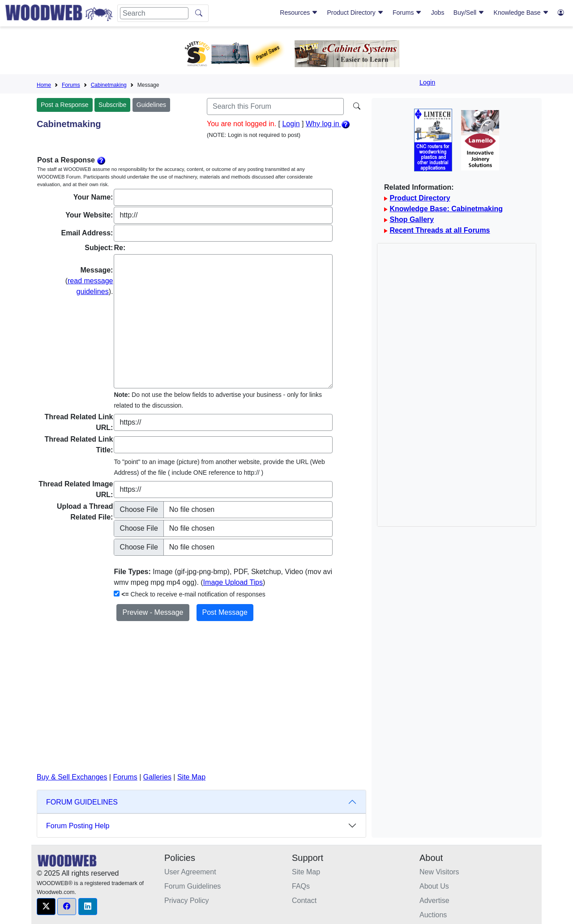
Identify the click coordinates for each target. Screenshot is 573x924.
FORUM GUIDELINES (82, 802)
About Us (434, 886)
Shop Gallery (412, 219)
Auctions (433, 915)
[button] (46, 907)
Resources (299, 13)
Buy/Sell (469, 13)
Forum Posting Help (78, 826)
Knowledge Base (521, 13)
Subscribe (112, 105)
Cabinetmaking (109, 85)
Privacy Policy (187, 901)
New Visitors (439, 872)
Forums (407, 13)
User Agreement (190, 872)
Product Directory (355, 13)
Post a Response (65, 105)
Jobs (438, 13)
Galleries (157, 777)
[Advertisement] (201, 706)
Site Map (191, 777)
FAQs (301, 886)
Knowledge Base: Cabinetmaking (446, 209)
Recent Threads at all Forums (440, 230)
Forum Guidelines (192, 886)
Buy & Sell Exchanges (72, 777)
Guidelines (151, 105)
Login (427, 82)
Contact (304, 901)
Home (44, 85)
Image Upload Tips (233, 582)
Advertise (434, 901)
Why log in (328, 124)
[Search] (154, 13)
